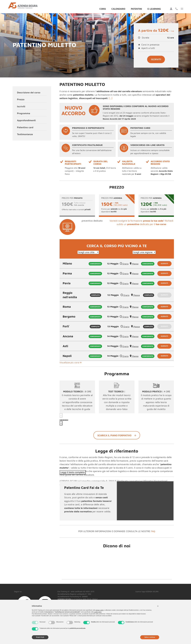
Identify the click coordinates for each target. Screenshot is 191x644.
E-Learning (154, 9)
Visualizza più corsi (71, 362)
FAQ (153, 531)
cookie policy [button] (98, 612)
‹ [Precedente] (61, 415)
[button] (158, 606)
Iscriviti (156, 59)
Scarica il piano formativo (117, 435)
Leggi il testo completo (73, 472)
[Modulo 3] (65, 420)
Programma (24, 113)
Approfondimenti (26, 120)
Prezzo (21, 99)
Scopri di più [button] (40, 637)
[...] (111, 98)
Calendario (118, 9)
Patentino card (25, 127)
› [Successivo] (61, 423)
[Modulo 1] (61, 420)
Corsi (103, 9)
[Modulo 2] (63, 420)
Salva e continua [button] (150, 637)
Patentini (136, 9)
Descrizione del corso (29, 92)
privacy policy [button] (100, 610)
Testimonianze (25, 134)
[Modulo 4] (67, 420)
